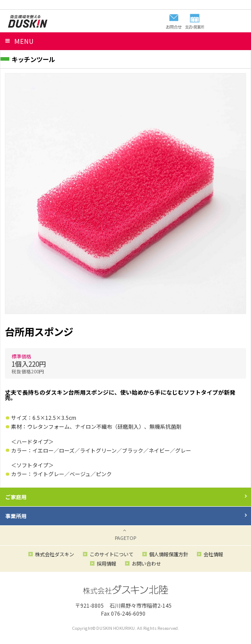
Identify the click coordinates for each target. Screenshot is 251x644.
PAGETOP (125, 538)
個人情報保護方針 (169, 554)
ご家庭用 (16, 497)
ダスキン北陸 (27, 21)
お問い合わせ (146, 563)
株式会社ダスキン (55, 554)
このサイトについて (112, 554)
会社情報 (213, 554)
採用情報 (106, 563)
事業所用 (16, 516)
